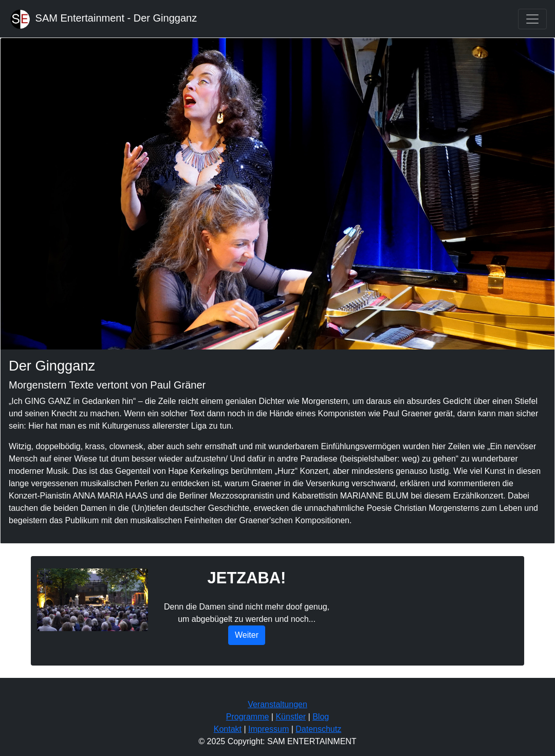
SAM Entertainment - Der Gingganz (103, 19)
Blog (321, 717)
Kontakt (228, 729)
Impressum (269, 729)
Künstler (291, 717)
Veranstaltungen (277, 704)
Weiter (247, 635)
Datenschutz (318, 729)
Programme (248, 717)
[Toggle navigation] (532, 19)
